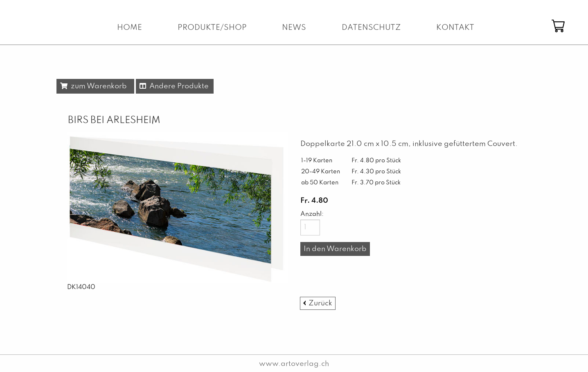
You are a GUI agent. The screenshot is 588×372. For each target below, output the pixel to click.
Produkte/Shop (212, 28)
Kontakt (455, 28)
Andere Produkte (174, 86)
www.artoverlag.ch (294, 364)
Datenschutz (371, 28)
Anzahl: (310, 214)
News (294, 28)
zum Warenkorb (93, 86)
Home (130, 28)
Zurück (320, 303)
